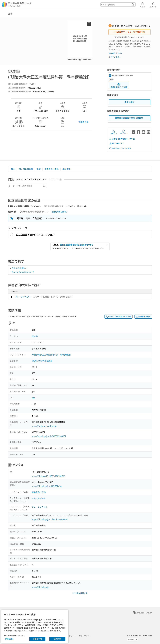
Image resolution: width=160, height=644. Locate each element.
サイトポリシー (85, 636)
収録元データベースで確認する (129, 32)
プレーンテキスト (23, 297)
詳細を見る (83, 122)
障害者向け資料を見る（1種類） (130, 118)
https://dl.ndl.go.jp (40, 587)
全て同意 (57, 639)
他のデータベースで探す (120, 148)
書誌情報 (66, 169)
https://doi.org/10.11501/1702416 (48, 476)
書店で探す (129, 102)
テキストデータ (39, 498)
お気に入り (114, 132)
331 (33, 398)
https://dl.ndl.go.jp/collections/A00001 (50, 519)
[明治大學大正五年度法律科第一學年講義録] (51, 355)
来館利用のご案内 (60, 212)
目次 (13, 169)
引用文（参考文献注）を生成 (122, 139)
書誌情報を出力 (117, 143)
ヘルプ (142, 5)
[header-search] (118, 5)
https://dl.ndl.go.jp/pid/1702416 (47, 486)
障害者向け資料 (51, 169)
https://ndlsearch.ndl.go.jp (44, 426)
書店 (39, 169)
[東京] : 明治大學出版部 (42, 361)
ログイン (153, 5)
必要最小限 (37, 639)
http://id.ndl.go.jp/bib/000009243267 (49, 436)
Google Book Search (23, 272)
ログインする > (114, 57)
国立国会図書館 (26, 169)
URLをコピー (124, 132)
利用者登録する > (115, 53)
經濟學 (35, 336)
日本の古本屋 (19, 268)
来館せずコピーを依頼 (119, 85)
